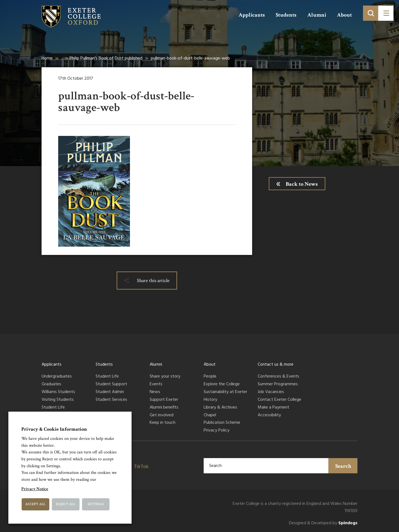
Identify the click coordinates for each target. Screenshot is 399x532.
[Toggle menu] (386, 13)
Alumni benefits (164, 408)
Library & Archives (220, 408)
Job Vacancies (271, 392)
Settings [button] (96, 504)
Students (286, 15)
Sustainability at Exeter (225, 392)
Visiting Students (58, 400)
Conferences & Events (278, 377)
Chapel (210, 415)
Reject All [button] (66, 504)
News (155, 392)
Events (156, 384)
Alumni (317, 15)
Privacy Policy (217, 431)
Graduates (51, 384)
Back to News (302, 184)
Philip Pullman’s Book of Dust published (106, 58)
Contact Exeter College (279, 400)
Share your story (165, 377)
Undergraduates (57, 377)
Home (47, 58)
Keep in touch (163, 423)
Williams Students (58, 392)
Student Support (111, 384)
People (210, 377)
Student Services (111, 400)
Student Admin (110, 392)
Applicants (252, 15)
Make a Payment (273, 408)
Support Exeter (164, 400)
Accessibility (269, 415)
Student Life (53, 408)
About (344, 15)
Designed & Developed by (323, 523)
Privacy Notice (35, 489)
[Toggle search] (371, 13)
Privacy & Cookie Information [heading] (54, 429)
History (210, 400)
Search (343, 466)
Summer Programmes (278, 384)
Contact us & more (276, 365)
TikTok (141, 467)
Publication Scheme (222, 423)
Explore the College (222, 384)
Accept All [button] (35, 504)
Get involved (162, 415)
